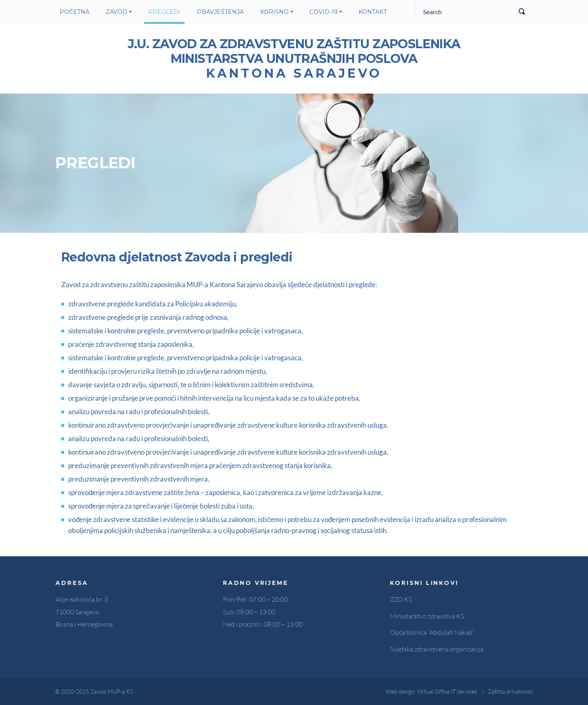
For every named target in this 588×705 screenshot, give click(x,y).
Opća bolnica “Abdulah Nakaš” (432, 632)
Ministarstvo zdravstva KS (427, 616)
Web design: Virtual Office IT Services (431, 691)
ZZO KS (401, 599)
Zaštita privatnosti (510, 691)
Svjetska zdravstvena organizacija (437, 649)
